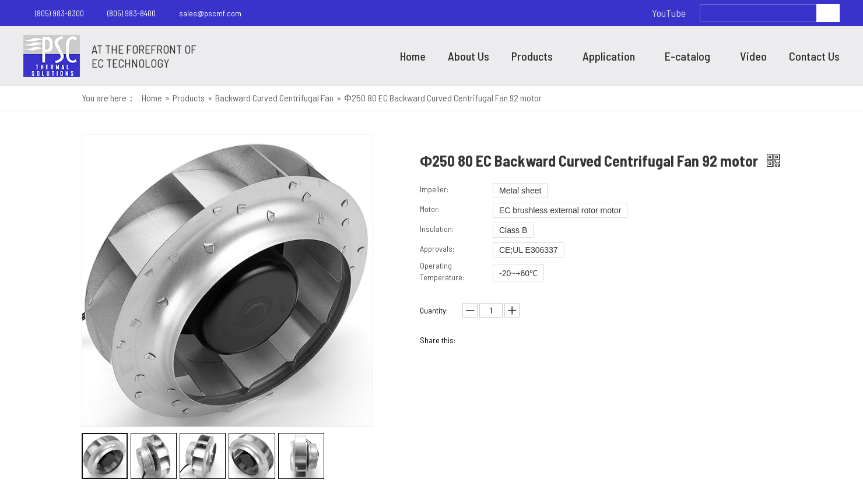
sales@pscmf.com (210, 13)
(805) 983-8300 (59, 13)
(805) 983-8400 (131, 13)
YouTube (669, 13)
